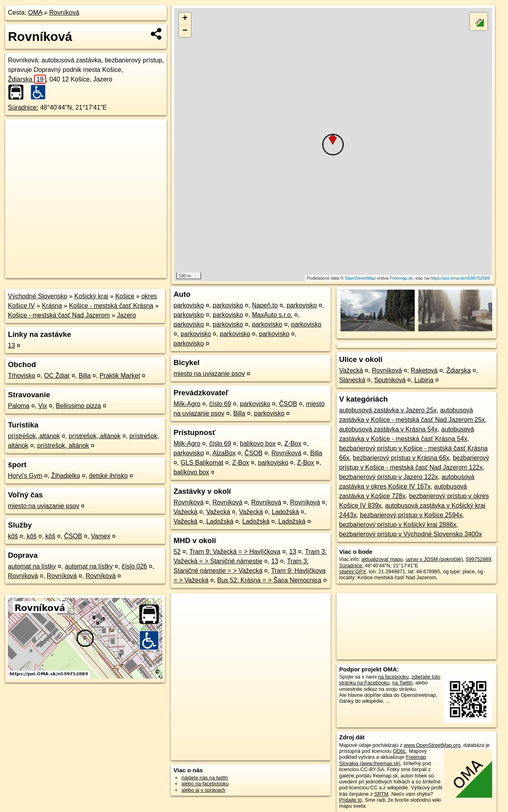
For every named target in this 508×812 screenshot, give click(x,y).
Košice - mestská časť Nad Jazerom (59, 315)
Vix (43, 406)
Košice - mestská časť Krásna (111, 306)
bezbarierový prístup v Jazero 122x (389, 477)
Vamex (101, 536)
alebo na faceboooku (205, 784)
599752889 (479, 559)
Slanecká (352, 380)
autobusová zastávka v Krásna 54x (389, 429)
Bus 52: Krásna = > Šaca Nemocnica (269, 580)
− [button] (185, 31)
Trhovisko (22, 376)
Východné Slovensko (38, 296)
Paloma (19, 406)
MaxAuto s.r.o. (272, 315)
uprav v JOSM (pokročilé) (434, 559)
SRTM (381, 794)
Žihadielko (66, 476)
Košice (125, 296)
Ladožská (286, 512)
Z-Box (293, 444)
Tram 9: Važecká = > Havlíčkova (235, 552)
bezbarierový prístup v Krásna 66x (401, 458)
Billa (85, 376)
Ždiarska (27, 79)
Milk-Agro (187, 404)
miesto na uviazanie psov (44, 506)
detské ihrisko (108, 476)
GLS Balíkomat (202, 463)
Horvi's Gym (25, 476)
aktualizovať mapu (382, 559)
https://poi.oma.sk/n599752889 (460, 278)
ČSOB (73, 536)
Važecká (185, 512)
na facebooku (394, 677)
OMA (35, 13)
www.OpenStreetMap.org (432, 745)
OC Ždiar (57, 376)
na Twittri (402, 683)
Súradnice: (23, 107)
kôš (13, 536)
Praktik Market (120, 376)
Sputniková (390, 380)
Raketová (424, 370)
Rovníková (64, 13)
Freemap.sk (401, 278)
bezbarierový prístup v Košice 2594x (411, 515)
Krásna (52, 306)
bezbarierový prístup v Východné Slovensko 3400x (411, 534)
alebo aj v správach (203, 790)
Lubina (424, 380)
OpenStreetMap (360, 278)
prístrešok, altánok (34, 436)
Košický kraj (91, 296)
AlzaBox (224, 453)
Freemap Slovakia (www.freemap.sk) (383, 760)
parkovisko (189, 305)
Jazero (127, 315)
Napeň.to (265, 305)
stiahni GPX (353, 571)
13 (12, 345)
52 (177, 552)
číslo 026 (134, 566)
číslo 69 (220, 404)
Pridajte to (351, 800)
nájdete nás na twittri (205, 778)
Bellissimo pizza (79, 406)
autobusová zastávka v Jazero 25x (388, 410)
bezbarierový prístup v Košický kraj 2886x (398, 525)
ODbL (399, 751)
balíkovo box (258, 444)
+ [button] (185, 19)
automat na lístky (32, 566)
